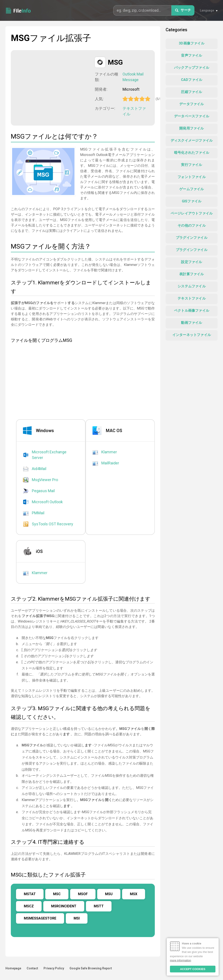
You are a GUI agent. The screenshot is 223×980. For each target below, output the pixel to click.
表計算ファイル (191, 274)
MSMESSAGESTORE (40, 918)
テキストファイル (134, 111)
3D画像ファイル (192, 43)
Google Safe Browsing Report (91, 968)
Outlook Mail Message (133, 77)
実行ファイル (191, 165)
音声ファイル (191, 55)
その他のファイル (192, 225)
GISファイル (192, 201)
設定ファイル (191, 262)
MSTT (99, 906)
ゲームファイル (191, 189)
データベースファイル (192, 116)
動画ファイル (191, 323)
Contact (32, 968)
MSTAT (30, 894)
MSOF (83, 894)
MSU (109, 894)
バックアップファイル (192, 68)
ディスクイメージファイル (192, 140)
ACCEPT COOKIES (193, 969)
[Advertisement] (54, 87)
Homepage (13, 968)
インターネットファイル (192, 335)
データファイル (191, 104)
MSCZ (29, 906)
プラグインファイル (192, 238)
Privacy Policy (54, 968)
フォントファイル (192, 177)
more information (181, 960)
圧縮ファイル (191, 92)
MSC (57, 894)
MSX (134, 894)
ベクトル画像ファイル (192, 311)
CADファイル (192, 80)
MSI (77, 918)
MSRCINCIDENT (64, 906)
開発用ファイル (191, 128)
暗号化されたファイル (192, 153)
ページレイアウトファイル (192, 213)
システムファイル (192, 286)
